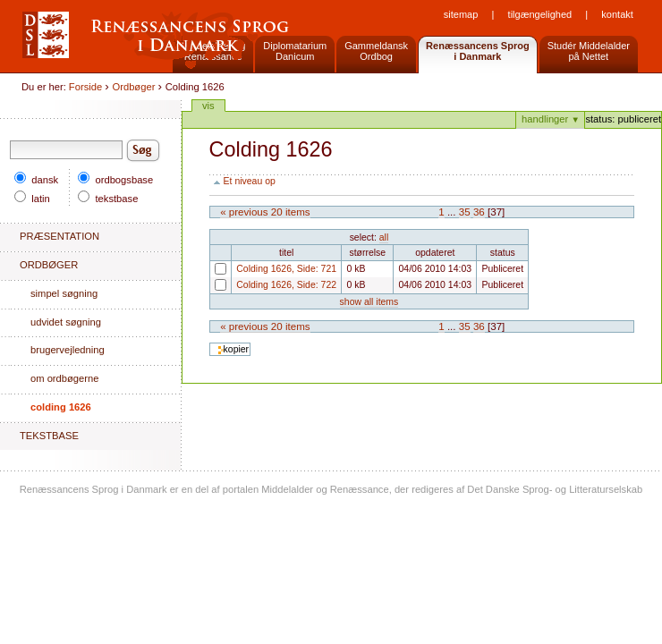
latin (32, 199)
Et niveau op (250, 181)
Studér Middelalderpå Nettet (589, 51)
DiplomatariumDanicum (295, 51)
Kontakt (617, 14)
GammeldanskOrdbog (376, 51)
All (384, 237)
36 (479, 212)
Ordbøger (134, 87)
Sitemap (461, 14)
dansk (36, 180)
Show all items (369, 302)
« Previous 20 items (265, 212)
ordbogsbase (115, 180)
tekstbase (108, 199)
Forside (85, 87)
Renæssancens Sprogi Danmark (478, 51)
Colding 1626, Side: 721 (214, 274)
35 (465, 212)
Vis (208, 106)
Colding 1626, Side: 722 (214, 290)
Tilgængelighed (540, 14)
